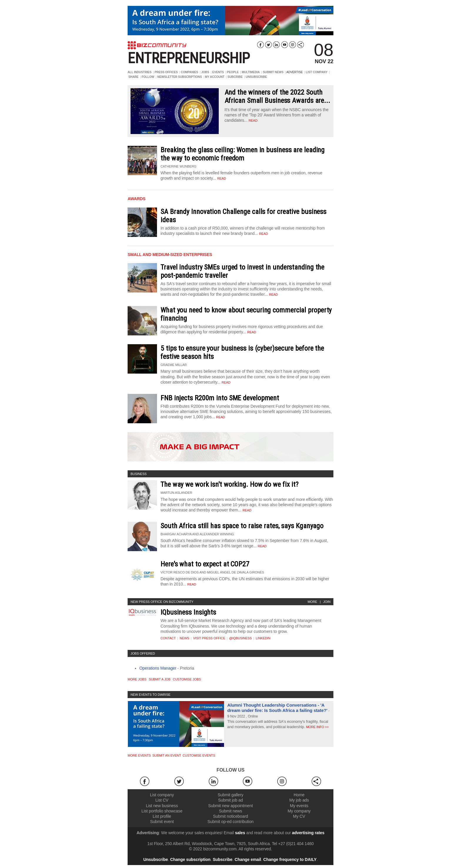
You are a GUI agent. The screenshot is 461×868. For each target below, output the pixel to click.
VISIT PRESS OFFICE (209, 638)
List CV (162, 800)
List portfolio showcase (162, 811)
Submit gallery (230, 795)
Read (222, 178)
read (253, 121)
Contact (168, 638)
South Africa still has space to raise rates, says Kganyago (242, 526)
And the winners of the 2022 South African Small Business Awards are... (277, 96)
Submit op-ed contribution (230, 822)
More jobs (137, 679)
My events (299, 806)
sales (240, 833)
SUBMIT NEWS (273, 72)
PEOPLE (233, 72)
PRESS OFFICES (166, 72)
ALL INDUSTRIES (140, 72)
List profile (162, 816)
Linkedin (263, 638)
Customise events (199, 755)
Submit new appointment (230, 806)
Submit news (230, 811)
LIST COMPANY (317, 72)
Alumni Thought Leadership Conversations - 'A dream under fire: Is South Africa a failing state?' (277, 708)
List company (162, 795)
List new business (162, 806)
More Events (139, 755)
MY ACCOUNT (215, 77)
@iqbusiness (240, 638)
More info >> (317, 727)
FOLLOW (148, 77)
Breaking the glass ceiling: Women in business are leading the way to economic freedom (243, 154)
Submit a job (160, 679)
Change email (248, 859)
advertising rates (308, 833)
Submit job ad (230, 800)
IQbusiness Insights (188, 612)
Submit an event (167, 755)
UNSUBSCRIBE (256, 77)
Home (299, 795)
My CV (299, 816)
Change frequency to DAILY (290, 859)
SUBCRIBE (235, 77)
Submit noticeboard (231, 816)
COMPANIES (189, 72)
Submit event (162, 822)
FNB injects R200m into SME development (220, 398)
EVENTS (218, 72)
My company (299, 811)
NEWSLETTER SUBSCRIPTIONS (180, 77)
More (312, 602)
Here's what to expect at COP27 (205, 564)
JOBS (205, 72)
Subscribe (223, 859)
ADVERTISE (295, 72)
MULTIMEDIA (251, 72)
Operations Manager (158, 668)
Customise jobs (187, 679)
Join (327, 602)
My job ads (299, 800)
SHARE (134, 77)
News (184, 638)
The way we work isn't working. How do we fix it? (229, 484)
